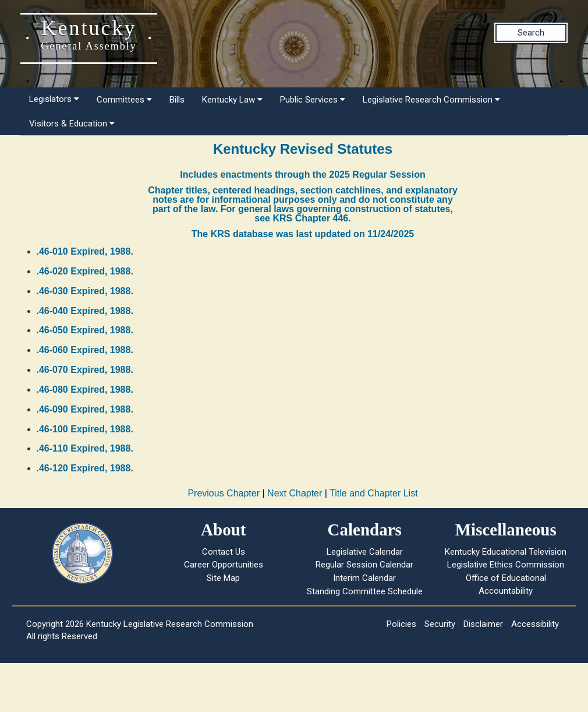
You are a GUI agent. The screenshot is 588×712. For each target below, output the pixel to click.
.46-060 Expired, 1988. (85, 350)
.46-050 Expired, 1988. (85, 330)
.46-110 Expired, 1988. (85, 448)
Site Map (223, 578)
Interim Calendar (364, 578)
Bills (177, 100)
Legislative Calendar (365, 552)
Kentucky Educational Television (506, 552)
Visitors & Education (72, 124)
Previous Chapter (224, 493)
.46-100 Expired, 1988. (85, 429)
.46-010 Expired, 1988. (85, 251)
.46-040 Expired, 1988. (85, 311)
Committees (124, 100)
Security (440, 624)
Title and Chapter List (373, 493)
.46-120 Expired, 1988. (85, 468)
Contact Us (224, 552)
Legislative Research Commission (431, 100)
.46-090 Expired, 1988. (85, 409)
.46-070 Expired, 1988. (85, 370)
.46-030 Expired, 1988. (85, 291)
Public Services (313, 100)
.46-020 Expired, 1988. (85, 271)
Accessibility (535, 624)
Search (531, 33)
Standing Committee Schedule (365, 591)
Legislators (54, 99)
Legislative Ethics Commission (506, 565)
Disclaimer (483, 624)
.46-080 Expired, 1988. (85, 390)
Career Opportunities (224, 565)
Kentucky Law (232, 100)
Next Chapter (295, 493)
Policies (401, 624)
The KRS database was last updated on (303, 234)
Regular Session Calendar (364, 565)
